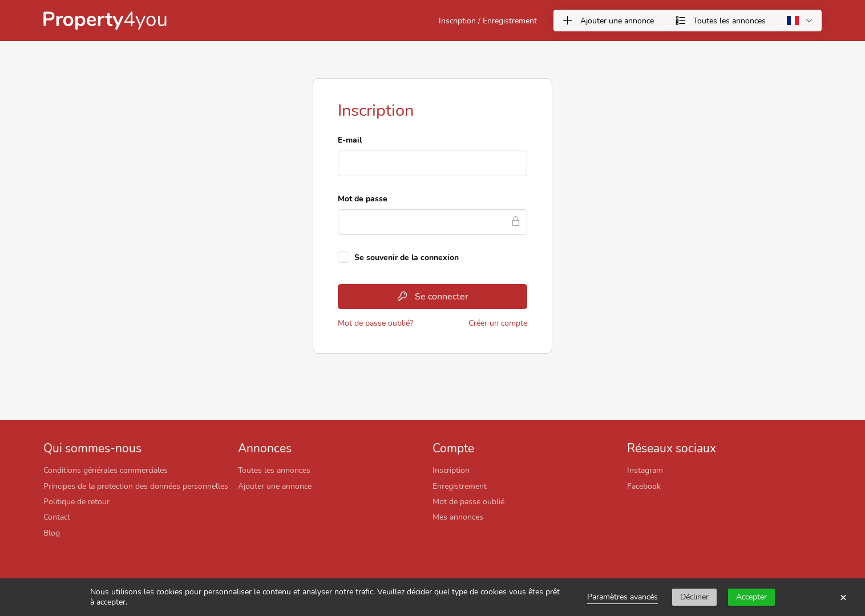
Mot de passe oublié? (375, 323)
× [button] (843, 597)
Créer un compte (498, 323)
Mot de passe (363, 198)
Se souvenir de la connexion (407, 257)
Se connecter (432, 297)
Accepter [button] (751, 597)
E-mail (350, 140)
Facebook (644, 486)
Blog (52, 533)
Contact (57, 517)
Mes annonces (458, 517)
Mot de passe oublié (468, 501)
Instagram (645, 470)
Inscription (451, 470)
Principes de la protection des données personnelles (136, 486)
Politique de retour (76, 501)
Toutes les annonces (274, 470)
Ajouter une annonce (275, 486)
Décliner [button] (694, 597)
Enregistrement (460, 486)
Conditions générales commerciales (106, 470)
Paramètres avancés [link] (623, 597)
